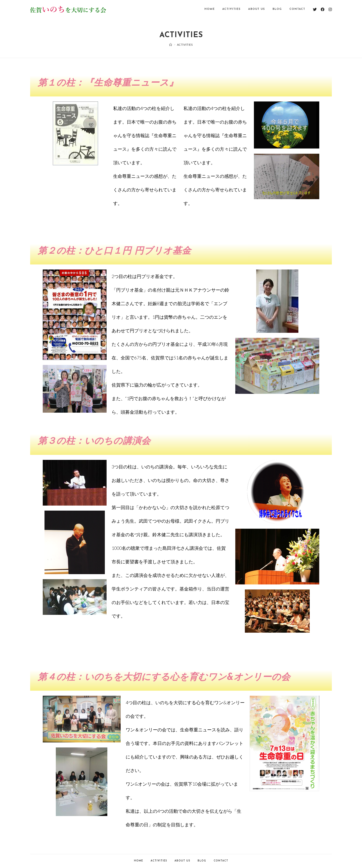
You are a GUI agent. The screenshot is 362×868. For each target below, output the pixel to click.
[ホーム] (171, 45)
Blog (202, 861)
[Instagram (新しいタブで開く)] (330, 9)
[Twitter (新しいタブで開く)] (315, 9)
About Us (182, 861)
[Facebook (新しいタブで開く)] (323, 9)
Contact (221, 861)
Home (139, 861)
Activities (159, 861)
